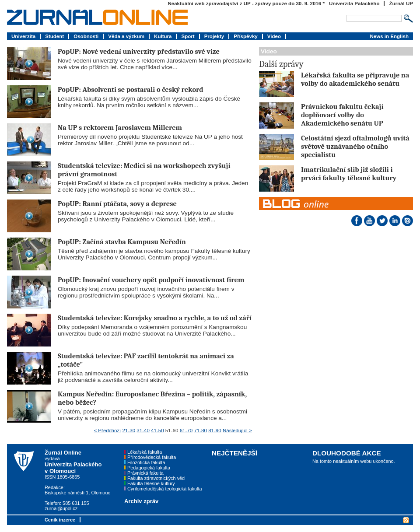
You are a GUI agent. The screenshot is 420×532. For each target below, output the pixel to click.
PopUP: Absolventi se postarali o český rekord (130, 89)
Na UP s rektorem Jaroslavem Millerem (120, 128)
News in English (389, 36)
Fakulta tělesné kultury (151, 483)
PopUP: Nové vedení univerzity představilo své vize (139, 51)
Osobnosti (86, 36)
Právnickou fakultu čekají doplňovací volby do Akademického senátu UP (342, 115)
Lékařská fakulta (145, 452)
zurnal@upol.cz (61, 508)
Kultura (163, 36)
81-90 (215, 430)
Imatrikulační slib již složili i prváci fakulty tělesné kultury (349, 174)
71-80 (200, 430)
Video (274, 36)
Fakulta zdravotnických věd (156, 478)
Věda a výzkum (126, 36)
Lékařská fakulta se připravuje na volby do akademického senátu (355, 79)
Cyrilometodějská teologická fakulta (164, 489)
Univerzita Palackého (354, 3)
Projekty (214, 36)
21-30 (129, 430)
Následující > (237, 430)
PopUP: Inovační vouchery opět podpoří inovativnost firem (151, 280)
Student (54, 36)
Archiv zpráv (141, 501)
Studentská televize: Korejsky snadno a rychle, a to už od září (155, 318)
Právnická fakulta (145, 473)
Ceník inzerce (60, 520)
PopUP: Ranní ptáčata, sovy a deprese (117, 204)
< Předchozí (107, 430)
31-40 (143, 430)
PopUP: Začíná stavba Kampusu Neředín (122, 242)
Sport (188, 36)
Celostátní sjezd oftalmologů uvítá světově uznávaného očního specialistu (355, 146)
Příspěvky (246, 36)
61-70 (186, 430)
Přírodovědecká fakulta (152, 457)
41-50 (157, 430)
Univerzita (23, 36)
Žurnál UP (401, 3)
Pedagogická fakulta (149, 468)
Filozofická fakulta (146, 462)
